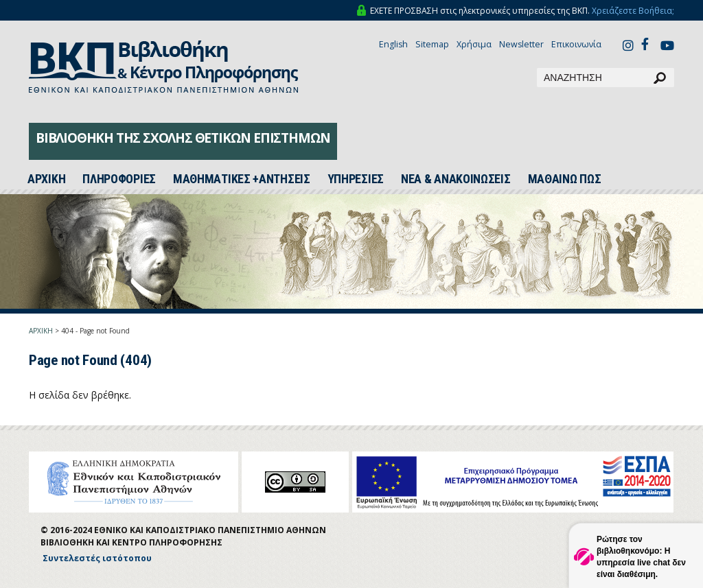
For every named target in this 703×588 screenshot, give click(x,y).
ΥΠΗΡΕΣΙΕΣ (356, 179)
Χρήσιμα (474, 44)
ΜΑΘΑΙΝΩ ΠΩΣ (565, 179)
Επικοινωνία (576, 44)
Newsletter (521, 44)
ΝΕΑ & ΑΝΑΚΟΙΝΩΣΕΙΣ (456, 179)
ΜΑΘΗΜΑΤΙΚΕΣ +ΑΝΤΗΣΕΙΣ (242, 179)
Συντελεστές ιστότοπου (97, 558)
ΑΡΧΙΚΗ (41, 331)
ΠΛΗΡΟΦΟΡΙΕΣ (119, 179)
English (393, 44)
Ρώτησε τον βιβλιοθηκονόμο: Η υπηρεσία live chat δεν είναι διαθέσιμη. (641, 557)
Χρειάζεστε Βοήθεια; (633, 11)
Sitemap (432, 44)
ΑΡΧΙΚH (46, 179)
